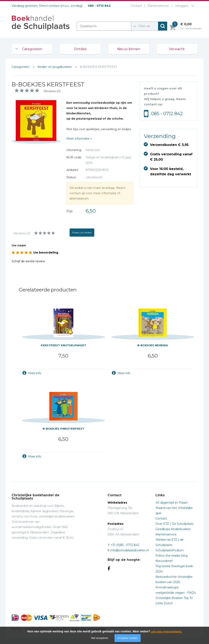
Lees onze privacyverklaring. (166, 632)
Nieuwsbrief (164, 561)
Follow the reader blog (172, 556)
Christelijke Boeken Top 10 (174, 598)
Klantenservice (158, 6)
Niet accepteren (100, 638)
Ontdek (80, 49)
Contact (136, 6)
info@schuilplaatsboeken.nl (130, 550)
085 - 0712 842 (167, 114)
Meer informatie (78, 139)
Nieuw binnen (129, 49)
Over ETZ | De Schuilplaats (175, 524)
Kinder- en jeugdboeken (55, 67)
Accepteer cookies (128, 638)
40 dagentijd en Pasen (172, 503)
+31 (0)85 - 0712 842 (125, 545)
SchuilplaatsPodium (170, 550)
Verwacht (177, 49)
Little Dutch (164, 603)
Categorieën (32, 49)
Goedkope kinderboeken (173, 529)
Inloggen (182, 6)
